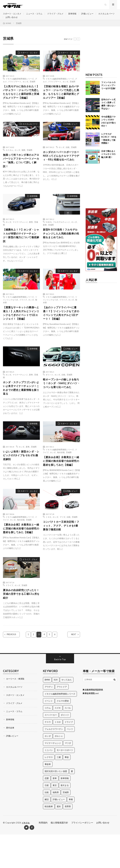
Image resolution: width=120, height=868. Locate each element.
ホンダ (25, 88)
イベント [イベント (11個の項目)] (49, 734)
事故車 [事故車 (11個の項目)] (48, 798)
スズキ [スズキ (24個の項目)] (58, 741)
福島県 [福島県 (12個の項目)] (56, 826)
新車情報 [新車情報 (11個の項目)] (65, 812)
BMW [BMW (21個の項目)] (47, 713)
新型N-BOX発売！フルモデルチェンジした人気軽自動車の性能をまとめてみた (61, 248)
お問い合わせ (34, 21)
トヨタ (48, 545)
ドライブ (23, 315)
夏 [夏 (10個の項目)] (72, 805)
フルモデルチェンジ (61, 236)
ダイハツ (49, 396)
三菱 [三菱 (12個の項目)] (59, 791)
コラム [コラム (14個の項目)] (48, 741)
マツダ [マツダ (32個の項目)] (68, 777)
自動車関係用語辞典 (93, 723)
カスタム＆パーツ (14, 21)
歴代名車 (10, 761)
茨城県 (32, 88)
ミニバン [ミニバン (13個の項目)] (49, 784)
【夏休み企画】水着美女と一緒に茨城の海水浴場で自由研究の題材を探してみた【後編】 (60, 486)
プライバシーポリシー (82, 856)
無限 (23, 162)
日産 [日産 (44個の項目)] (47, 819)
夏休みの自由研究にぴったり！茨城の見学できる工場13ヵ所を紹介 (20, 627)
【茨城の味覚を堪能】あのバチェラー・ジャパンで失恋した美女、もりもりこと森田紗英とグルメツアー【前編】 (60, 101)
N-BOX (49, 236)
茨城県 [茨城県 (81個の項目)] (66, 826)
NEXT (71, 668)
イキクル (26, 856)
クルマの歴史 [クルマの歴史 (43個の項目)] (63, 734)
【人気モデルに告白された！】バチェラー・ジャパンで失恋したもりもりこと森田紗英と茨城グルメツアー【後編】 (20, 101)
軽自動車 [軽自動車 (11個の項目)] (49, 840)
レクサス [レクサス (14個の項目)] (49, 791)
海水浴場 (61, 475)
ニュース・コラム (36, 16)
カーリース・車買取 (16, 712)
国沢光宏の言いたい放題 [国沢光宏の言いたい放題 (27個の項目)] (56, 805)
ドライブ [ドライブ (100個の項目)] (69, 756)
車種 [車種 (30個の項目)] (71, 833)
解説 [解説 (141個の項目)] (47, 833)
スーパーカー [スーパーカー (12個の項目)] (51, 749)
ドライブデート (15, 88)
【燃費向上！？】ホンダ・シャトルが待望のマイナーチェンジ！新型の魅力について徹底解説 (20, 250)
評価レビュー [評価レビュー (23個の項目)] (59, 833)
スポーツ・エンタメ (13, 16)
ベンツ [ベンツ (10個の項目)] (70, 763)
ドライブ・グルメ (59, 16)
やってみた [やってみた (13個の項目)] (67, 713)
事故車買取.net (91, 727)
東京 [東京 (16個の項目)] (55, 819)
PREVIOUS (14, 668)
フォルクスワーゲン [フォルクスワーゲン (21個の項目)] (54, 763)
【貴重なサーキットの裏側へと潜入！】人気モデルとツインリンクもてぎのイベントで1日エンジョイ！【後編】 (21, 331)
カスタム (9, 162)
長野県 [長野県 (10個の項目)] (68, 840)
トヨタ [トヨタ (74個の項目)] (58, 756)
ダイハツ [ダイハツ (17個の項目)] (65, 749)
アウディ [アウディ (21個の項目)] (49, 720)
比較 (68, 159)
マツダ (62, 545)
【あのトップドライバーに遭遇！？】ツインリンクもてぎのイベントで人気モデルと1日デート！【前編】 (60, 329)
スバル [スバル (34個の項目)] (68, 741)
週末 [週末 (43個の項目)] (59, 840)
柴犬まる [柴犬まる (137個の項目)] (65, 819)
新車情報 (77, 16)
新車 (45, 238)
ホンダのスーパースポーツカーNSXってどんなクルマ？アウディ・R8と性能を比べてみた (61, 171)
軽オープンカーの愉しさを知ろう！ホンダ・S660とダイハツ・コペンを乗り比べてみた (61, 407)
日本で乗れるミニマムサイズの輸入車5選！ (108, 160)
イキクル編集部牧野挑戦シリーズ (20, 85)
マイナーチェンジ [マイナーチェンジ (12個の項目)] (53, 777)
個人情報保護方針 (59, 856)
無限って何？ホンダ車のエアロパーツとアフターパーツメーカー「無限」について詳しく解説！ (20, 173)
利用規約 (43, 856)
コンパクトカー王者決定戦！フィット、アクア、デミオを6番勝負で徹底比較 (60, 554)
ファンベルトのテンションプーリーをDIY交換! (108, 92)
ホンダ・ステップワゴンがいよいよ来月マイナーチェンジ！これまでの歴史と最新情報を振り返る (20, 410)
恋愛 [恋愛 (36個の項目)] (47, 812)
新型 (31, 236)
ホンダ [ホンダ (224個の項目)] (48, 770)
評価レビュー (92, 16)
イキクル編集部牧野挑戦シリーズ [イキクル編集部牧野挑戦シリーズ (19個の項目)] (60, 727)
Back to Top (60, 693)
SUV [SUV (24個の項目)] (56, 713)
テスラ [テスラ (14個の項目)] (48, 756)
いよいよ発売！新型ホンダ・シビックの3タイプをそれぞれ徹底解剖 (21, 478)
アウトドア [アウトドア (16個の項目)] (62, 720)
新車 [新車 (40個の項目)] (55, 812)
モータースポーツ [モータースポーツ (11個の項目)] (65, 784)
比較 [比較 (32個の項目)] (47, 826)
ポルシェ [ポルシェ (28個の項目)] (59, 770)
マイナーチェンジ (20, 236)
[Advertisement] (101, 58)
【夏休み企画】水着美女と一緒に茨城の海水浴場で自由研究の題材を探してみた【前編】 (20, 559)
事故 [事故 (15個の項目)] (67, 791)
